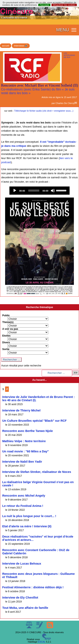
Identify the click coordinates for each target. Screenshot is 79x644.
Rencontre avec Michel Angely (24, 496)
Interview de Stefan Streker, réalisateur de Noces (37, 472)
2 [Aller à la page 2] (7, 389)
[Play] (15, 191)
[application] (39, 191)
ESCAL (42, 642)
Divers (6, 342)
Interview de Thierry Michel (21, 410)
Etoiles (6, 336)
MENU (63, 30)
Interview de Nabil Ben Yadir (22, 462)
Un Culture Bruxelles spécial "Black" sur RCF (34, 421)
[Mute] (53, 191)
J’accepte (44, 5)
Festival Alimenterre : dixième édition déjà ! (33, 587)
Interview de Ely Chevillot (20, 598)
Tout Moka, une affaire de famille (25, 608)
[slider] (34, 191)
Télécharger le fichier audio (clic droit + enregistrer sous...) (44, 111)
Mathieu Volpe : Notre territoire (24, 441)
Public (6, 315)
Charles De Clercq (65, 103)
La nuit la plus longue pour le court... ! (29, 516)
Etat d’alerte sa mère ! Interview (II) (27, 526)
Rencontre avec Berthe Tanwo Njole (28, 431)
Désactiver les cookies (64, 5)
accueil (6, 46)
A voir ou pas (10, 329)
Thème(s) (8, 322)
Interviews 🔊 (21, 46)
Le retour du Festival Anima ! (23, 506)
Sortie (6, 349)
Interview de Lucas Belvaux (22, 564)
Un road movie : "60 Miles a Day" (25, 451)
